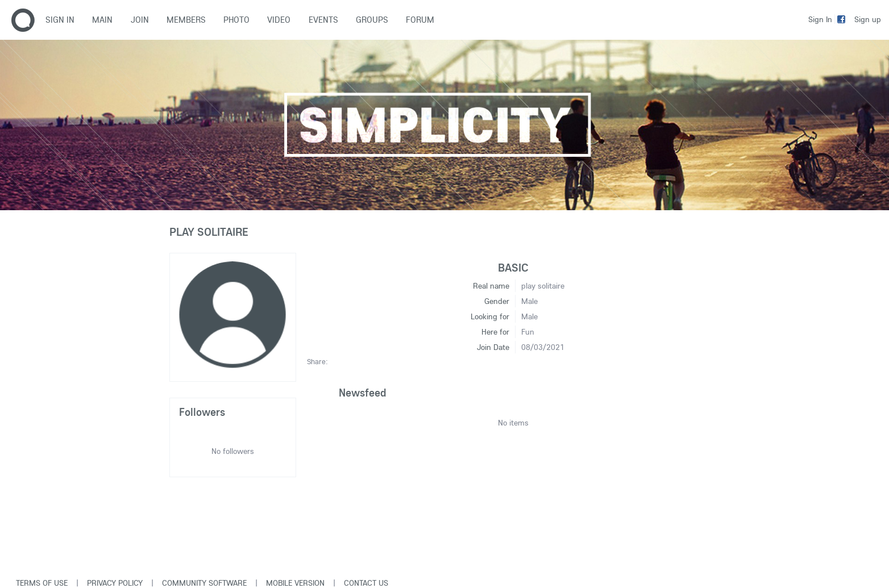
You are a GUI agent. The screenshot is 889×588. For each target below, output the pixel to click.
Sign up (868, 19)
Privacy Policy (115, 583)
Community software (204, 583)
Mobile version (295, 583)
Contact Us (366, 583)
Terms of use (42, 583)
